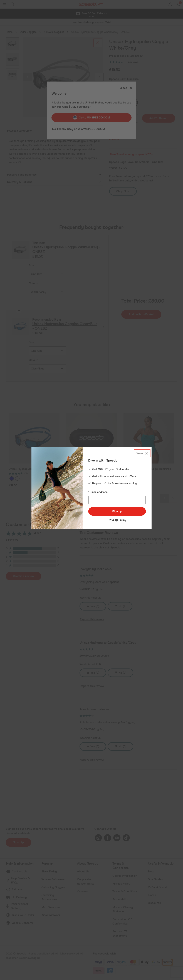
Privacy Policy (117, 520)
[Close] (142, 453)
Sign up (117, 511)
